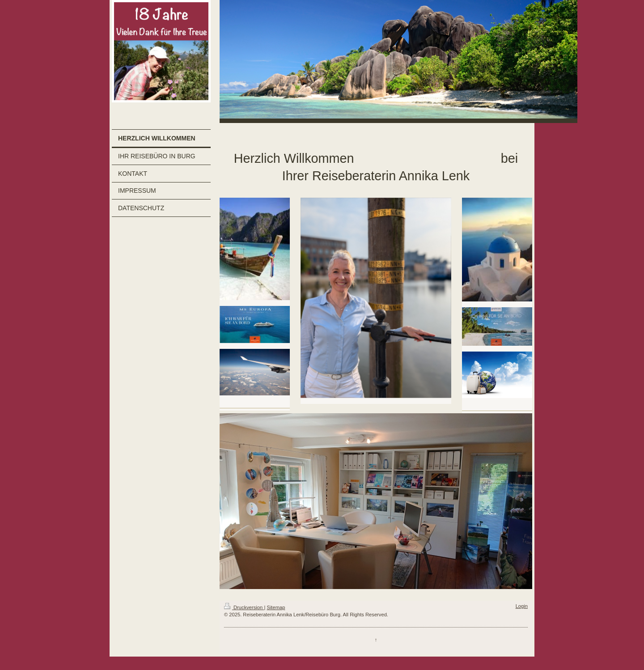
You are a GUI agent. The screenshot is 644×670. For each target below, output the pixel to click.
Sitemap (276, 607)
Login (522, 606)
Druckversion (244, 607)
